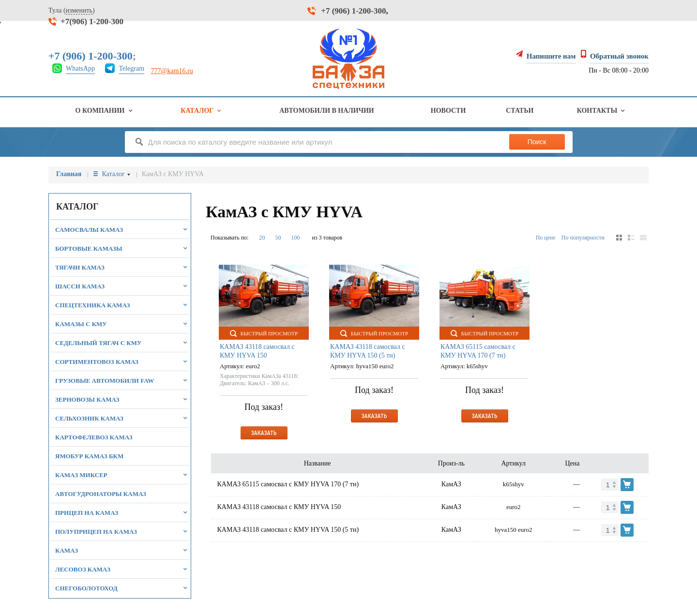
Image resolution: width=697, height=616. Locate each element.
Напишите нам (551, 56)
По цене (546, 238)
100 (295, 238)
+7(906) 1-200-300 (92, 22)
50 (278, 238)
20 (262, 238)
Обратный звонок (619, 56)
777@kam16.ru (172, 71)
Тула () (72, 11)
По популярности (583, 238)
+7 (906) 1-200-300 (353, 11)
